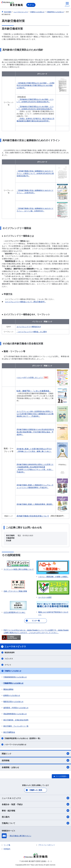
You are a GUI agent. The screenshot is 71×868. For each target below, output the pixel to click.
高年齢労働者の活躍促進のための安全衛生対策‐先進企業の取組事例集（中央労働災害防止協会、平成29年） (35, 432)
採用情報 (35, 760)
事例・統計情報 (35, 811)
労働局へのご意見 (36, 790)
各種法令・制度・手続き (35, 804)
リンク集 (7, 845)
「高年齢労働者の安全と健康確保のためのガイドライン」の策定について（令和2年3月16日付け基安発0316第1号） (35, 173)
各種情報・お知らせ (35, 767)
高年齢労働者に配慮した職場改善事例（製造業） (35, 504)
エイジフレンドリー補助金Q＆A (29, 327)
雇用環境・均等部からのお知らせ (16, 708)
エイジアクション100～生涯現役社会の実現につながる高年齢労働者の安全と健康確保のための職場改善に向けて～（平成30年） (35, 414)
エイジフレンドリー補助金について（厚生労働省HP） (26, 302)
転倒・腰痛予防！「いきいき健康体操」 (34, 391)
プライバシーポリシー (47, 845)
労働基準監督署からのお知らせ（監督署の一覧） (23, 738)
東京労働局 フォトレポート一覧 (16, 726)
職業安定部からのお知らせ (13, 702)
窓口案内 (35, 817)
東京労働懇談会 (9, 732)
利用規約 (7, 849)
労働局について (35, 823)
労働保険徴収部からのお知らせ (15, 677)
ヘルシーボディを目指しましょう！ (30, 377)
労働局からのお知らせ (13, 671)
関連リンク (35, 754)
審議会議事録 (8, 689)
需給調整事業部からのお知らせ (15, 714)
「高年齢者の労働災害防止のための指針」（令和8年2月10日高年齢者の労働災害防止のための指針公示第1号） (35, 85)
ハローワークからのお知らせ (15, 744)
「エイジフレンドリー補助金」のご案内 (32, 332)
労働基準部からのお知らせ (13, 683)
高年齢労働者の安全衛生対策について (33, 516)
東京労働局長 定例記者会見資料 (16, 720)
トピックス (9, 659)
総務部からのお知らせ (12, 695)
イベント (8, 665)
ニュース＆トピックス (35, 798)
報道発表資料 (10, 653)
